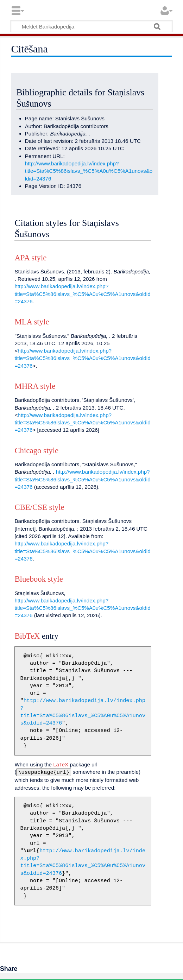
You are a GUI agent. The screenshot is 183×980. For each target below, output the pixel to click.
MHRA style (35, 386)
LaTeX (61, 764)
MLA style (32, 322)
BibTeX (27, 636)
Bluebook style (39, 579)
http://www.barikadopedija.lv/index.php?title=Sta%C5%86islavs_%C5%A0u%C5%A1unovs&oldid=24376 (89, 171)
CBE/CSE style (39, 507)
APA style (30, 258)
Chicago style (36, 451)
